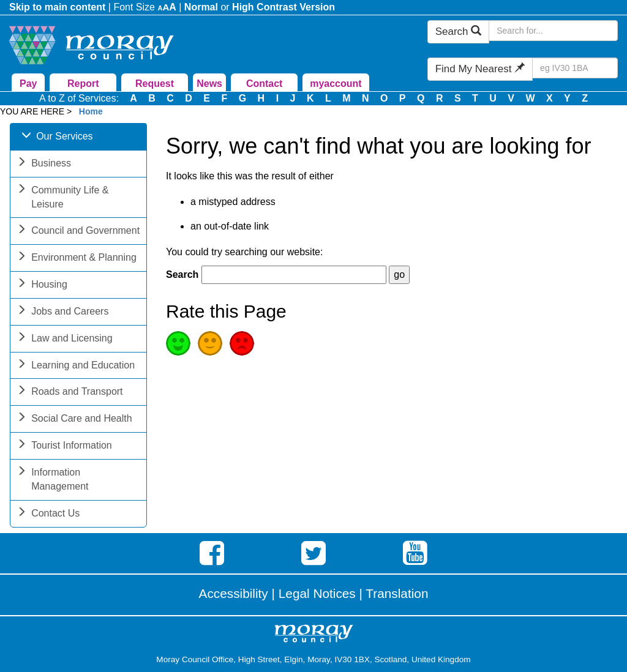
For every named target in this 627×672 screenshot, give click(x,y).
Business (44, 164)
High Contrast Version (283, 7)
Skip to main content (57, 7)
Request (155, 84)
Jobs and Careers (62, 312)
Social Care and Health (74, 420)
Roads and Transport (69, 393)
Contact (265, 84)
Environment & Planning (77, 259)
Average (210, 343)
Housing (42, 286)
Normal (201, 7)
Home (91, 111)
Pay (28, 84)
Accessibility (234, 593)
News (209, 84)
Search (459, 32)
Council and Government (78, 232)
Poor (242, 343)
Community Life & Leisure (62, 198)
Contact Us (48, 514)
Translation (397, 593)
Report (83, 84)
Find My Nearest (480, 69)
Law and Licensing (65, 339)
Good (178, 343)
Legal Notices (317, 593)
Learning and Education (76, 366)
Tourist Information (64, 446)
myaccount (336, 84)
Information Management (52, 480)
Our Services (57, 137)
